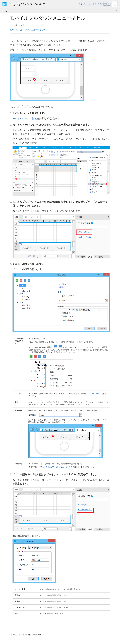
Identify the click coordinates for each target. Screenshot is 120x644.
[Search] (95, 4)
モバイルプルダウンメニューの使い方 (28, 30)
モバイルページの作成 (25, 118)
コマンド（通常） (94, 394)
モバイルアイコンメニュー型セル (58, 467)
